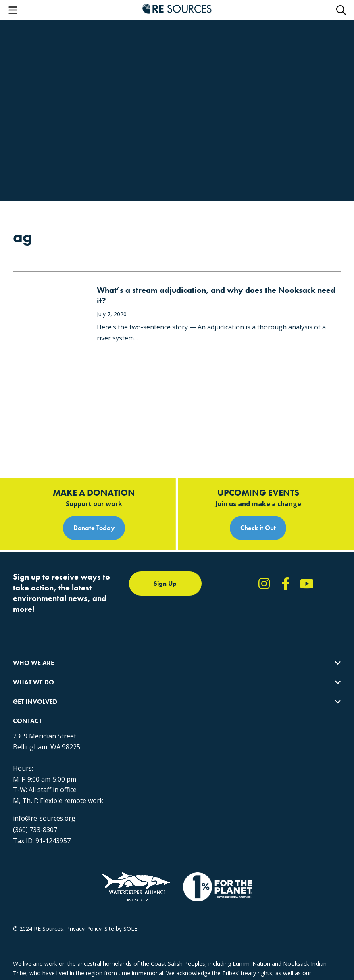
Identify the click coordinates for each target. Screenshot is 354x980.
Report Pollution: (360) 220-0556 (269, 628)
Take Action (242, 614)
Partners (24, 672)
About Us (25, 614)
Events (235, 657)
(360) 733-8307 (35, 810)
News (234, 643)
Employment (29, 657)
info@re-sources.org (44, 799)
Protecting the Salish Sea (149, 614)
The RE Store (133, 672)
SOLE (130, 929)
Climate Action (135, 628)
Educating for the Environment (156, 643)
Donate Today (94, 468)
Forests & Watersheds (145, 657)
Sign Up (165, 524)
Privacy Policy (84, 929)
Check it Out (258, 468)
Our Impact (28, 628)
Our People (28, 643)
